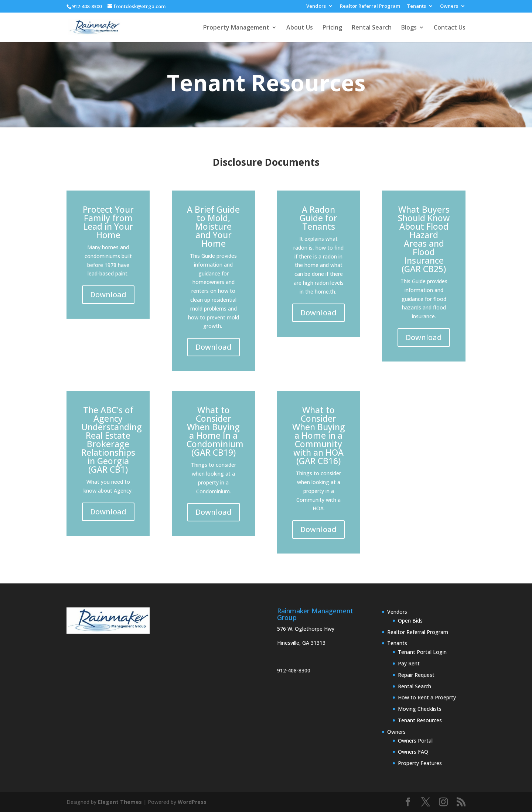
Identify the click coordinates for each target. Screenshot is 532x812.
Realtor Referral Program (370, 6)
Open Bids (410, 621)
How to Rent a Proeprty (427, 697)
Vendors (316, 6)
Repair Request (416, 675)
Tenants (416, 6)
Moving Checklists (420, 709)
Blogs (409, 28)
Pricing (332, 28)
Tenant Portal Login (422, 652)
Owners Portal (415, 741)
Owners (449, 6)
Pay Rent (409, 663)
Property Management (236, 28)
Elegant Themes (120, 802)
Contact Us (450, 28)
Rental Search (372, 28)
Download (108, 294)
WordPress (192, 802)
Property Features (420, 763)
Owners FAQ (413, 752)
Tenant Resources (420, 720)
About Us (300, 28)
